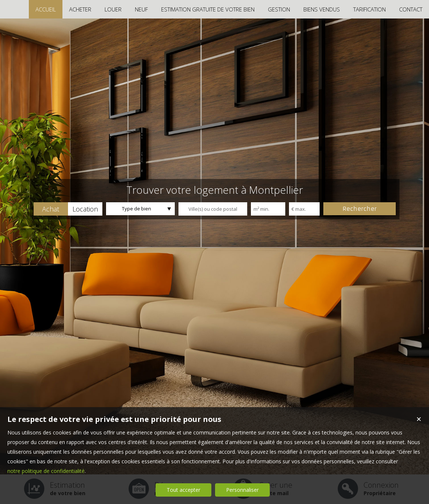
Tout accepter (183, 490)
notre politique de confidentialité (46, 471)
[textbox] (213, 209)
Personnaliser (242, 490)
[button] (51, 209)
